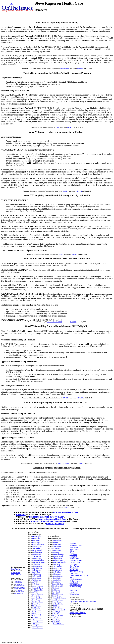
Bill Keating (19, 590)
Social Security (75, 581)
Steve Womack (37, 550)
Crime (72, 551)
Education (73, 555)
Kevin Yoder (36, 604)
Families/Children (76, 560)
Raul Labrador (37, 580)
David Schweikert (38, 544)
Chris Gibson (58, 558)
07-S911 (68, 507)
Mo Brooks (36, 538)
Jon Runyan (56, 548)
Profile (72, 592)
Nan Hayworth (58, 556)
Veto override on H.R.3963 (54, 322)
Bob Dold (36, 584)
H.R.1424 (60, 254)
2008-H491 (79, 191)
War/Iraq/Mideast (76, 585)
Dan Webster (36, 572)
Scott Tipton (37, 554)
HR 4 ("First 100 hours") (64, 463)
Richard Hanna (58, 560)
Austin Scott (37, 578)
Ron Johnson (16, 575)
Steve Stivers (58, 568)
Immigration (74, 573)
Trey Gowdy (56, 592)
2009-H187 (80, 69)
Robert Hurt (56, 614)
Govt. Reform (74, 566)
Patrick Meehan (57, 584)
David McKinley (58, 624)
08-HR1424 (75, 254)
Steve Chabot (57, 566)
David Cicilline (18, 593)
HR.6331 (65, 191)
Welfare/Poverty (75, 587)
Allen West (36, 564)
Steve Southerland (38, 560)
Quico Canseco (58, 608)
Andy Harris (37, 610)
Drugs (72, 553)
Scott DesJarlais (58, 600)
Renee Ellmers (57, 540)
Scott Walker (16, 569)
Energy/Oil (73, 557)
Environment (74, 559)
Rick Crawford (37, 546)
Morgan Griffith (58, 616)
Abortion (73, 544)
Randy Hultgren (38, 588)
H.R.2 (57, 128)
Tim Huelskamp (38, 602)
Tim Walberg (36, 618)
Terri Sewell (18, 581)
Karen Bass (19, 583)
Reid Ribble (56, 622)
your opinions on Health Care (53, 519)
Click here (21, 515)
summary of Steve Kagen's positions (48, 521)
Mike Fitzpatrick (58, 586)
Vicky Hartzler (38, 622)
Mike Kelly (56, 582)
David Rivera (37, 568)
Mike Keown (37, 574)
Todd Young (36, 600)
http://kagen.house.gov (78, 613)
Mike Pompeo (37, 606)
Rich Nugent (36, 570)
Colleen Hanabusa (20, 587)
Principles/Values (76, 579)
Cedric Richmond (20, 589)
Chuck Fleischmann (59, 598)
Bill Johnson (57, 574)
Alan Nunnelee (37, 626)
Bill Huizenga (37, 614)
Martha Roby (37, 536)
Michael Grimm (59, 554)
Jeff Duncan (56, 590)
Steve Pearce (57, 550)
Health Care (74, 570)
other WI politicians (55, 524)
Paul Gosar (36, 540)
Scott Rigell (56, 612)
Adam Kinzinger (38, 586)
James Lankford (58, 576)
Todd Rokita (36, 596)
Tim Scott (56, 588)
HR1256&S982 (65, 69)
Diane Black (57, 602)
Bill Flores (57, 606)
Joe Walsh (35, 582)
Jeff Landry (36, 608)
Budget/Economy (76, 545)
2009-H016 (70, 128)
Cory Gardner (37, 556)
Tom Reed (57, 564)
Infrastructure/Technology (79, 575)
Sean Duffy (56, 620)
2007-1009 (80, 398)
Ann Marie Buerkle (60, 562)
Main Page (73, 590)
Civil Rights (74, 547)
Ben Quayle (36, 542)
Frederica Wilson (20, 586)
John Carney (19, 584)
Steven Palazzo (37, 628)
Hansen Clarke (20, 592)
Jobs (71, 577)
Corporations (74, 549)
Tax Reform (74, 583)
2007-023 (81, 463)
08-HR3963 (73, 322)
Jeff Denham (37, 552)
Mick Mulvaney (58, 594)
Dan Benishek (37, 612)
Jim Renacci (57, 570)
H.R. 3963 (66, 398)
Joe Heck (55, 552)
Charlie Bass (57, 544)
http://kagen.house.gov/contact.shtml (83, 602)
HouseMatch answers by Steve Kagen (47, 517)
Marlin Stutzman (37, 594)
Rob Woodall (37, 576)
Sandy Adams (37, 566)
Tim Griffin (36, 548)
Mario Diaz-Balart (39, 562)
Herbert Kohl (16, 573)
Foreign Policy (75, 562)
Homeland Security (76, 572)
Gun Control (74, 568)
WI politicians (74, 594)
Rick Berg (56, 542)
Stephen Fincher (58, 604)
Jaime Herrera (57, 618)
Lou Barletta (57, 580)
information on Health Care (66, 512)
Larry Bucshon (37, 598)
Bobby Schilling (38, 590)
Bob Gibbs (57, 572)
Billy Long (36, 624)
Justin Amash (36, 616)
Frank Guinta (57, 546)
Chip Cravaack (38, 620)
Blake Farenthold (59, 610)
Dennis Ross (37, 558)
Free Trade (74, 564)
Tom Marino (57, 578)
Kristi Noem (56, 596)
